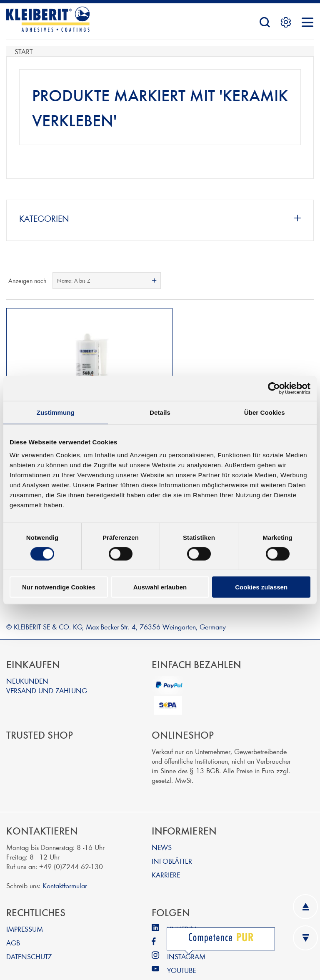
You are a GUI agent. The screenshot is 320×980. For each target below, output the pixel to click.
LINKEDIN (182, 909)
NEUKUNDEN (27, 661)
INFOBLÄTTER (172, 841)
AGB (13, 923)
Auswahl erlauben (160, 587)
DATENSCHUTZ (29, 936)
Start (24, 51)
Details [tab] (160, 412)
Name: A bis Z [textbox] (74, 281)
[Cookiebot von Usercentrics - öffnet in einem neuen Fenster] (274, 388)
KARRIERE (166, 855)
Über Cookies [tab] (265, 412)
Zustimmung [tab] (56, 412)
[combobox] (107, 281)
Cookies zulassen (261, 587)
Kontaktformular (65, 866)
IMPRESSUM (25, 909)
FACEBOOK (185, 923)
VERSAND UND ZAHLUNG (47, 670)
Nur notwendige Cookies (59, 587)
